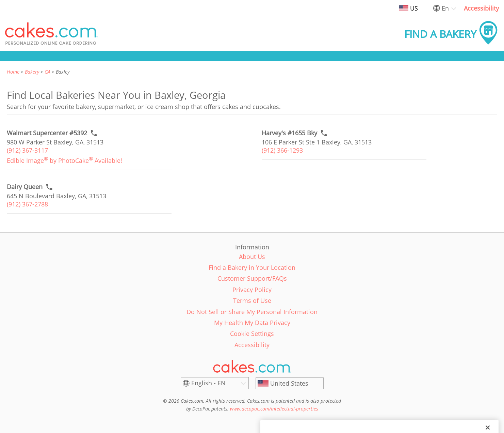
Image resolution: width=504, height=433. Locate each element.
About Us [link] (252, 257)
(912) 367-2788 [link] (27, 204)
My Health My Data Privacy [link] (252, 323)
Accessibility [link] (481, 8)
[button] (51, 34)
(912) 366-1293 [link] (282, 150)
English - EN (208, 383)
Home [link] (13, 72)
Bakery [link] (32, 72)
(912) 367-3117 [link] (27, 150)
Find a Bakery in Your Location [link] (252, 267)
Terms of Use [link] (252, 300)
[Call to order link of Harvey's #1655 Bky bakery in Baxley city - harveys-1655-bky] (289, 133)
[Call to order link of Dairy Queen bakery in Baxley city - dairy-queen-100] (25, 187)
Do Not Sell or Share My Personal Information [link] (252, 312)
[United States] (290, 383)
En (445, 8)
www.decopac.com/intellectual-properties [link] (274, 409)
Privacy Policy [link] (252, 290)
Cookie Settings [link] (252, 334)
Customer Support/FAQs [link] (252, 278)
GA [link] (47, 72)
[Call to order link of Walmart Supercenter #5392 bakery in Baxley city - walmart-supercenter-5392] (47, 133)
